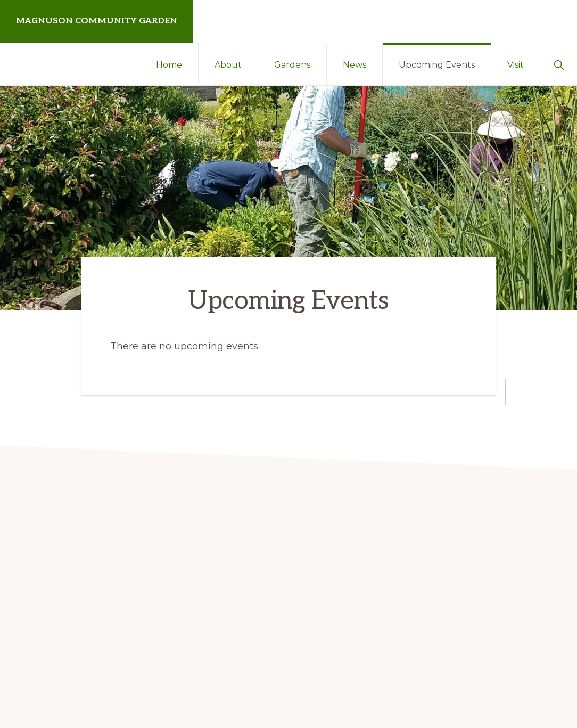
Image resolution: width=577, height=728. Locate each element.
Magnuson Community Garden (97, 21)
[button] (559, 64)
